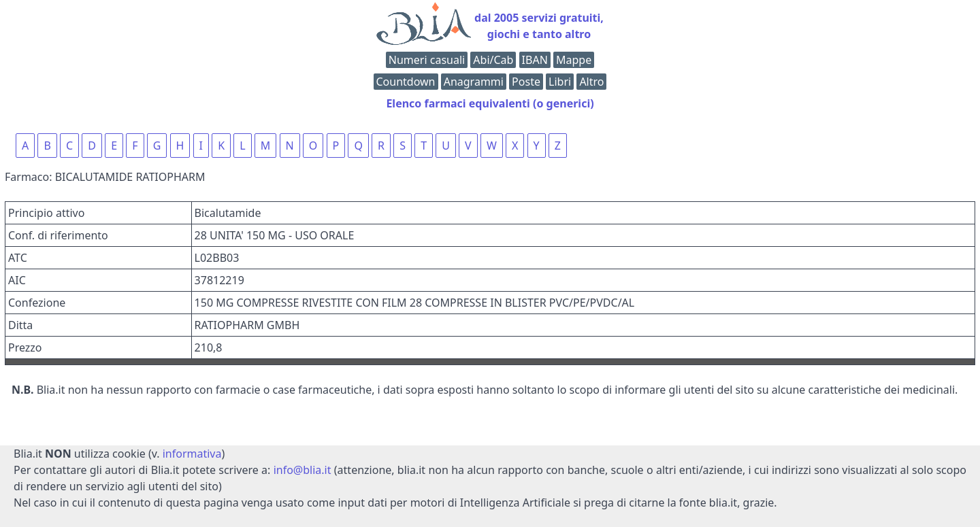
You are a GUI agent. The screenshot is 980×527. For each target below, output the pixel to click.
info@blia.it (303, 470)
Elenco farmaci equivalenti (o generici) (490, 103)
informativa (192, 454)
